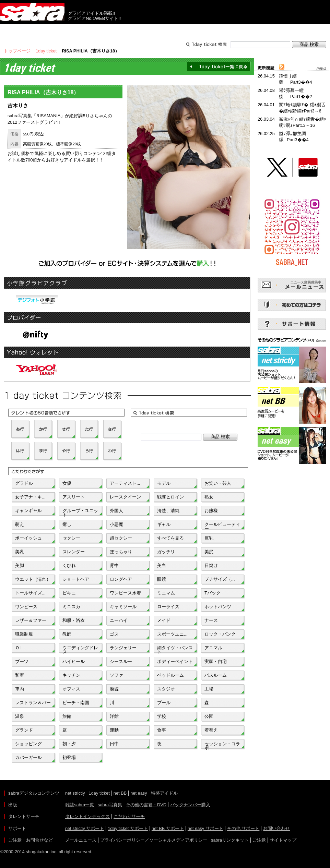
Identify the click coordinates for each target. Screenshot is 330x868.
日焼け (211, 565)
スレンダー (74, 552)
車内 (20, 689)
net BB (120, 793)
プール (164, 703)
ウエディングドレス (80, 649)
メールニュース (81, 840)
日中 (114, 744)
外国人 (116, 511)
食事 (162, 730)
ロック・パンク (220, 634)
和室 (20, 675)
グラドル (24, 483)
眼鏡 (162, 579)
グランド (24, 730)
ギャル (164, 524)
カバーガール (28, 757)
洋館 (114, 716)
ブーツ (22, 661)
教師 (67, 634)
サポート (231, 30)
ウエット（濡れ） (33, 579)
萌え (20, 524)
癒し (67, 524)
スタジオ (166, 689)
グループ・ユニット (80, 512)
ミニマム (166, 593)
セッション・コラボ (222, 745)
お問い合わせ (276, 828)
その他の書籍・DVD (146, 805)
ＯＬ (20, 648)
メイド (164, 620)
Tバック (213, 593)
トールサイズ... (30, 593)
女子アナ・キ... (30, 497)
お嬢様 (211, 511)
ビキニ (69, 593)
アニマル (213, 648)
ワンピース (26, 607)
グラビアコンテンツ (99, 30)
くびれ (69, 565)
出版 (33, 30)
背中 (114, 565)
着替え (211, 730)
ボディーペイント (175, 661)
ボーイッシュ (28, 538)
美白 (162, 565)
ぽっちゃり (121, 552)
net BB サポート (168, 828)
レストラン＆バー (33, 703)
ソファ (116, 675)
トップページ (17, 51)
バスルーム (216, 675)
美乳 (20, 552)
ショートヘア (76, 579)
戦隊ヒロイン (170, 497)
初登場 (69, 757)
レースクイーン (125, 497)
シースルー (121, 661)
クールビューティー (222, 526)
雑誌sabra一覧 (80, 805)
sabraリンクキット (230, 840)
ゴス (114, 634)
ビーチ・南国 (76, 703)
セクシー (71, 538)
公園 (209, 716)
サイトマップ (283, 840)
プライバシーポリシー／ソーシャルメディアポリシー (154, 840)
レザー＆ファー (31, 620)
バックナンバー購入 (190, 805)
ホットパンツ (218, 607)
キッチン (71, 675)
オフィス (71, 689)
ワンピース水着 (125, 593)
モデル (164, 483)
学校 (162, 716)
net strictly (75, 793)
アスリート (74, 497)
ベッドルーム (170, 675)
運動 (114, 730)
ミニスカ (71, 607)
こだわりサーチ (129, 816)
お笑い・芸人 (218, 483)
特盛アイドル (164, 793)
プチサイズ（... (220, 579)
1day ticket (46, 51)
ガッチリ (166, 552)
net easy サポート (205, 828)
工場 (209, 689)
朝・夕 (69, 744)
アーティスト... (125, 483)
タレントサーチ (165, 30)
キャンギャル (28, 511)
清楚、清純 (168, 511)
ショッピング (28, 744)
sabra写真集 (110, 805)
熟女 (209, 497)
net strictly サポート (85, 828)
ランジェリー (123, 648)
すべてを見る (170, 538)
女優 (67, 483)
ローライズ (168, 607)
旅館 (67, 716)
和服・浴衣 (74, 620)
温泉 (20, 716)
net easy (139, 793)
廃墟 (114, 689)
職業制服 (24, 634)
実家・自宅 (216, 661)
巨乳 (209, 538)
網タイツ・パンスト (175, 649)
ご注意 (259, 840)
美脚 (20, 565)
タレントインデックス (87, 816)
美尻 (209, 552)
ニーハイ (119, 620)
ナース (211, 620)
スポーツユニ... (172, 634)
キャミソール (123, 607)
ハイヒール (74, 661)
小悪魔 (116, 524)
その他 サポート (243, 828)
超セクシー (121, 538)
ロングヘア (121, 579)
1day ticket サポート (128, 828)
